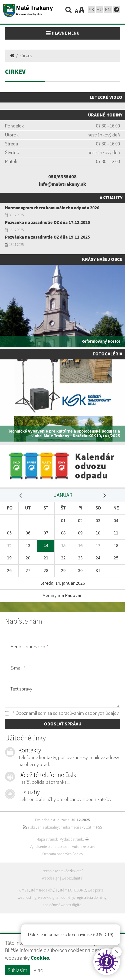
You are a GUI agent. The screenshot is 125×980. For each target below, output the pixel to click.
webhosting (27, 897)
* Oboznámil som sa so (62, 713)
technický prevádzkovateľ (63, 871)
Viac (38, 970)
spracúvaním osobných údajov (89, 713)
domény (68, 897)
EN (108, 9)
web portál (96, 890)
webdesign (51, 878)
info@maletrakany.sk (62, 184)
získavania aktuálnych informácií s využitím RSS (62, 827)
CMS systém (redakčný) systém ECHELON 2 (53, 890)
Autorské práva (84, 847)
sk (91, 9)
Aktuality (111, 198)
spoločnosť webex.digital (62, 905)
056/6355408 (62, 177)
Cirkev (26, 56)
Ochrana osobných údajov (63, 854)
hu (100, 9)
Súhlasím (17, 970)
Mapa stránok (47, 839)
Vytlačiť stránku (74, 839)
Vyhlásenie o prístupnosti (50, 847)
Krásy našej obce (102, 259)
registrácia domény (91, 897)
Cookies (40, 958)
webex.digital (72, 878)
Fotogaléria (108, 354)
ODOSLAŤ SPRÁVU (63, 724)
